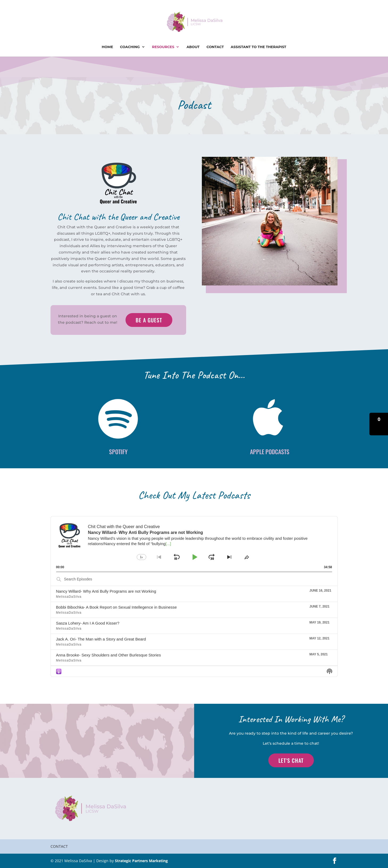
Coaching (130, 47)
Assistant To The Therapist (259, 47)
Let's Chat (291, 760)
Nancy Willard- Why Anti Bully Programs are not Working (106, 591)
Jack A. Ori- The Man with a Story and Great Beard (101, 639)
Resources (163, 47)
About (193, 47)
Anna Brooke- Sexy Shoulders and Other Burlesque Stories (109, 655)
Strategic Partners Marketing (141, 861)
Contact (215, 47)
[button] (379, 424)
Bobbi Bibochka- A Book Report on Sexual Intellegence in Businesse (116, 607)
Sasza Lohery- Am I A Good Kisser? (88, 623)
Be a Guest (149, 320)
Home (108, 47)
